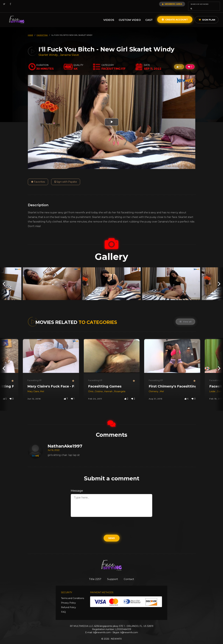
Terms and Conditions (73, 594)
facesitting (42, 31)
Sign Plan (207, 15)
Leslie (213, 387)
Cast (149, 16)
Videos (109, 16)
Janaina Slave (69, 51)
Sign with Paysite (66, 178)
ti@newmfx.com (102, 628)
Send (112, 534)
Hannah (109, 387)
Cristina (99, 387)
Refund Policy (68, 603)
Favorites (38, 178)
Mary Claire (33, 387)
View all (185, 317)
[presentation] (4, 279)
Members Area (164, 4)
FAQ (63, 608)
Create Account (175, 15)
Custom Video (130, 16)
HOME (30, 31)
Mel (42, 387)
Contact (129, 575)
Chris (91, 387)
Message (77, 486)
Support (113, 575)
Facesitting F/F (35, 376)
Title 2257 (95, 575)
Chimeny (154, 387)
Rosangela (120, 387)
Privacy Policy (68, 599)
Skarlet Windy (48, 51)
